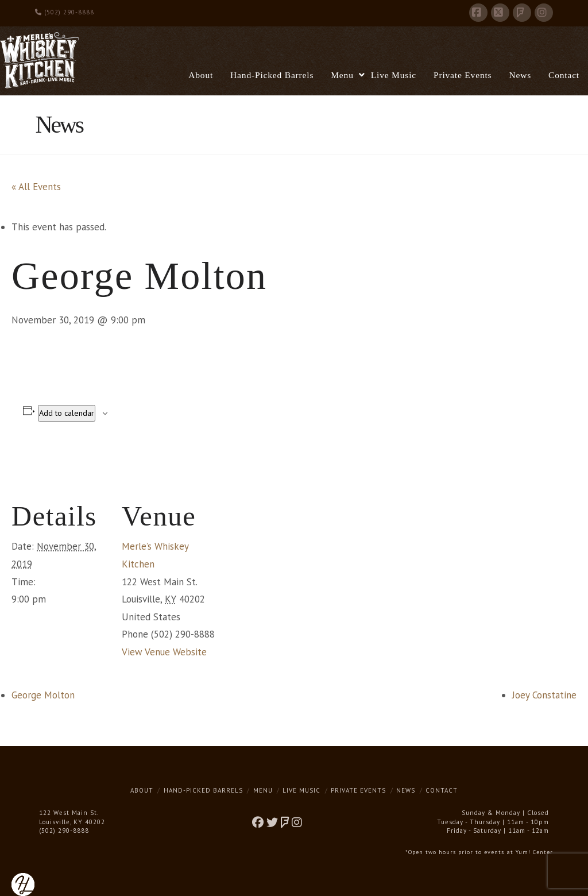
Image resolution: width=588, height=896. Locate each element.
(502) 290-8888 (65, 12)
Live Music (301, 790)
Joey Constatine (544, 695)
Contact (442, 790)
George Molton (43, 695)
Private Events (358, 790)
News (406, 790)
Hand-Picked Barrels (203, 790)
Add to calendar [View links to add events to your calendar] (67, 413)
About (142, 790)
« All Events (36, 187)
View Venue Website (164, 652)
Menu (263, 790)
